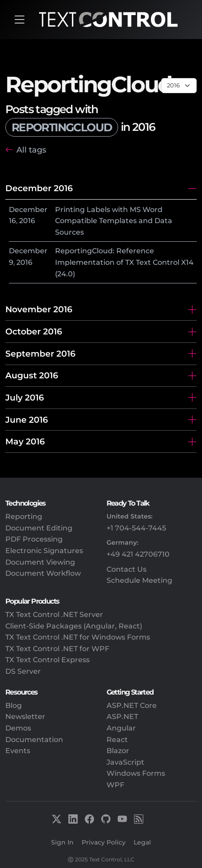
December (28, 210)
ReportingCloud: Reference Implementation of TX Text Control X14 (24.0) (124, 262)
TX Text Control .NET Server (54, 615)
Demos (18, 728)
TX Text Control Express (48, 660)
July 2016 (25, 397)
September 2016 (40, 353)
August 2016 (32, 375)
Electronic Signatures (44, 551)
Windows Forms (136, 773)
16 (12, 221)
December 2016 (39, 188)
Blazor (118, 751)
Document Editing (39, 528)
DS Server (23, 671)
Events (18, 751)
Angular (121, 728)
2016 (27, 221)
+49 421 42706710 (138, 554)
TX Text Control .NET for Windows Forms (78, 637)
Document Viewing (40, 562)
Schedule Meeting (139, 580)
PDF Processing (34, 539)
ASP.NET (122, 717)
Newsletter (25, 717)
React (117, 740)
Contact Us (127, 569)
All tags (31, 150)
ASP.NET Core (132, 705)
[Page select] (179, 86)
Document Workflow (43, 573)
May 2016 (25, 441)
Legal (142, 842)
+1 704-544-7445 (136, 528)
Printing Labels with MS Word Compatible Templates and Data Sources (114, 221)
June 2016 (27, 420)
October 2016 (34, 331)
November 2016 (39, 309)
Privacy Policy (104, 842)
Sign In (62, 842)
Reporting (24, 516)
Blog (14, 705)
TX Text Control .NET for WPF (57, 649)
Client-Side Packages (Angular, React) (74, 626)
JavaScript (125, 762)
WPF (115, 785)
